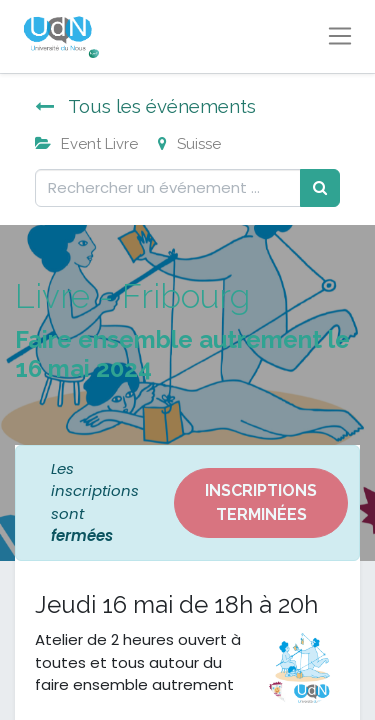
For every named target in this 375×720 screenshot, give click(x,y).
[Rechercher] (320, 188)
